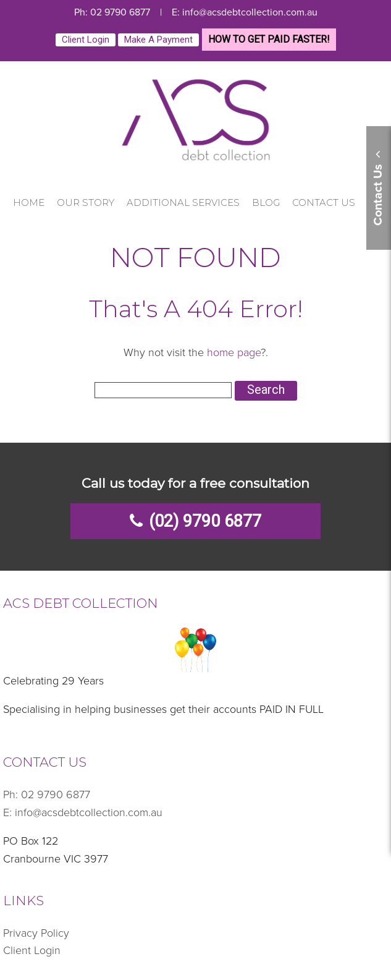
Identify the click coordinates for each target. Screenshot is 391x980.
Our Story (86, 202)
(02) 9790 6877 (205, 521)
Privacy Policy (36, 933)
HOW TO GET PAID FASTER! (269, 39)
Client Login (86, 40)
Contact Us (324, 202)
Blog (266, 202)
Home (29, 202)
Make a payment (158, 40)
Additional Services (183, 202)
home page (234, 352)
